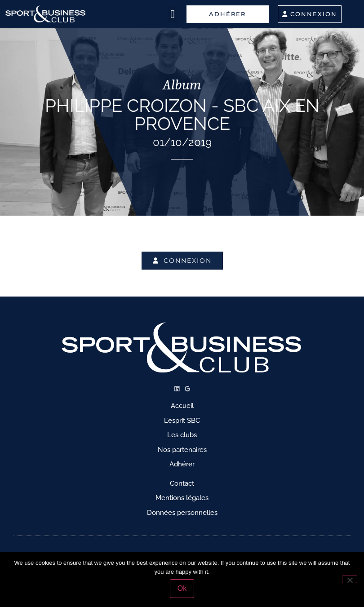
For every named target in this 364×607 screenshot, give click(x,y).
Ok (182, 588)
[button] (173, 14)
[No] (350, 579)
